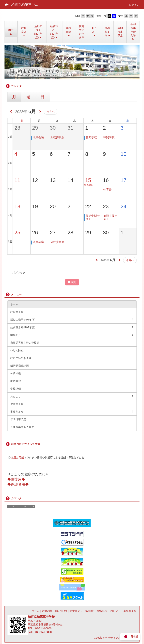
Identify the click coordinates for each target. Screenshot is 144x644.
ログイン (134, 5)
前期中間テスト (93, 217)
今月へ (51, 112)
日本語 (130, 637)
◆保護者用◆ (18, 484)
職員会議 (38, 137)
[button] (94, 32)
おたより (115, 611)
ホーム (35, 611)
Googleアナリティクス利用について (115, 638)
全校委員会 (57, 137)
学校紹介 (102, 611)
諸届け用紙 (17, 458)
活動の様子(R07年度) (54, 611)
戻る (72, 282)
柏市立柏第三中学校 (26, 5)
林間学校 (91, 137)
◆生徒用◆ (16, 479)
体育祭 (108, 190)
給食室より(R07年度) (82, 611)
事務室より (130, 611)
